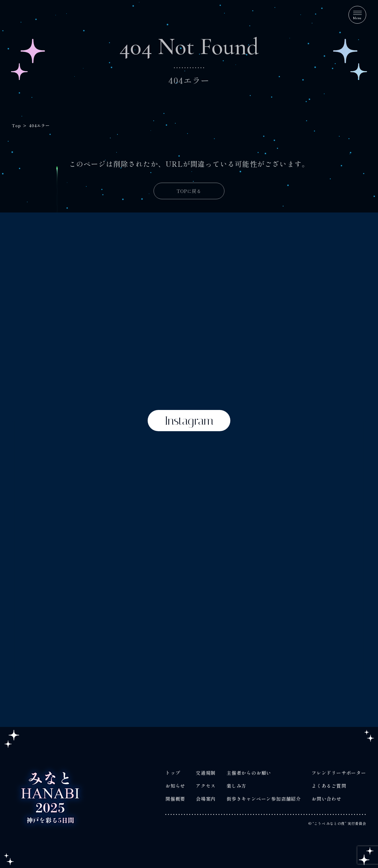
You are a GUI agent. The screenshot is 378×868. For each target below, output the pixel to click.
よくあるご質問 (329, 786)
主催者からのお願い (249, 773)
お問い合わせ (326, 799)
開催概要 (175, 799)
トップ (173, 773)
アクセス (206, 786)
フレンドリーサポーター (339, 773)
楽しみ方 (236, 786)
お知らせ (175, 786)
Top (16, 125)
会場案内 (206, 799)
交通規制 (206, 773)
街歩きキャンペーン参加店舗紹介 (264, 799)
